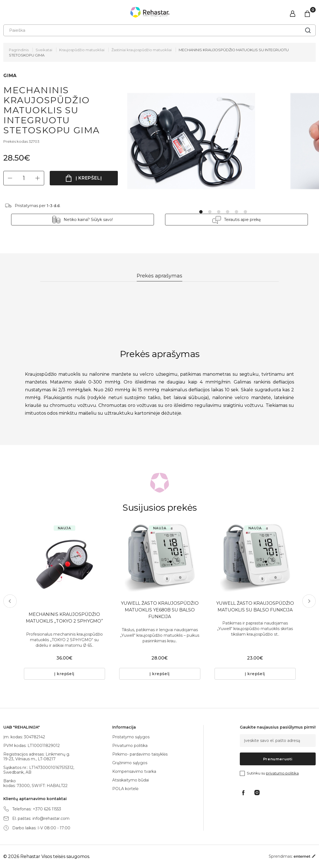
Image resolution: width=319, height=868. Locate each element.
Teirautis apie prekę (238, 220)
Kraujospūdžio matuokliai (82, 50)
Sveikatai (44, 50)
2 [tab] (210, 212)
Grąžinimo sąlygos (130, 763)
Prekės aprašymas (160, 276)
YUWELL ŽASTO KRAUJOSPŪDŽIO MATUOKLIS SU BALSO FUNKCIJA (255, 607)
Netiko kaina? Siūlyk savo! (93, 220)
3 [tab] (219, 212)
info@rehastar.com (51, 819)
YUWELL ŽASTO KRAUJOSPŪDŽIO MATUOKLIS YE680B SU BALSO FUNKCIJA (160, 610)
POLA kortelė (125, 789)
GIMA (10, 76)
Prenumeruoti (278, 759)
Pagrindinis (19, 50)
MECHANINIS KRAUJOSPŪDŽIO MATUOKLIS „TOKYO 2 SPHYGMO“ (64, 618)
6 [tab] (245, 212)
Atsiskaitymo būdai (131, 780)
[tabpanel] (209, 141)
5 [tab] (236, 212)
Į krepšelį (89, 178)
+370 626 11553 (47, 809)
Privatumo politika (130, 746)
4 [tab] (228, 212)
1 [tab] (201, 212)
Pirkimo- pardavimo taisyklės (140, 754)
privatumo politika (282, 773)
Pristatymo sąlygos (131, 737)
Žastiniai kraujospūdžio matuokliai (142, 50)
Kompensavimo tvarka (134, 771)
